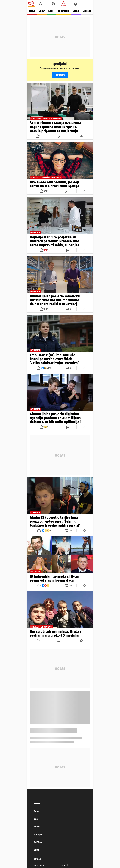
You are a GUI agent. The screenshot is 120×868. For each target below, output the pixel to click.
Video (76, 11)
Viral (36, 850)
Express (87, 11)
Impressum (39, 865)
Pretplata (65, 865)
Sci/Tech (38, 842)
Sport (51, 11)
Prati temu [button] (60, 75)
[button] (41, 4)
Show (42, 11)
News (32, 11)
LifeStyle (38, 834)
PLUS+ (37, 803)
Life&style (64, 11)
